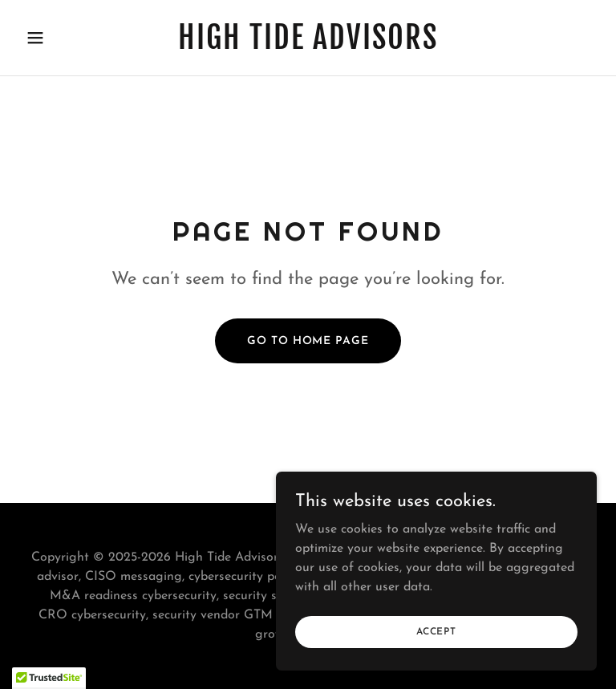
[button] (63, 38)
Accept (436, 631)
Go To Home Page (308, 341)
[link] (308, 46)
